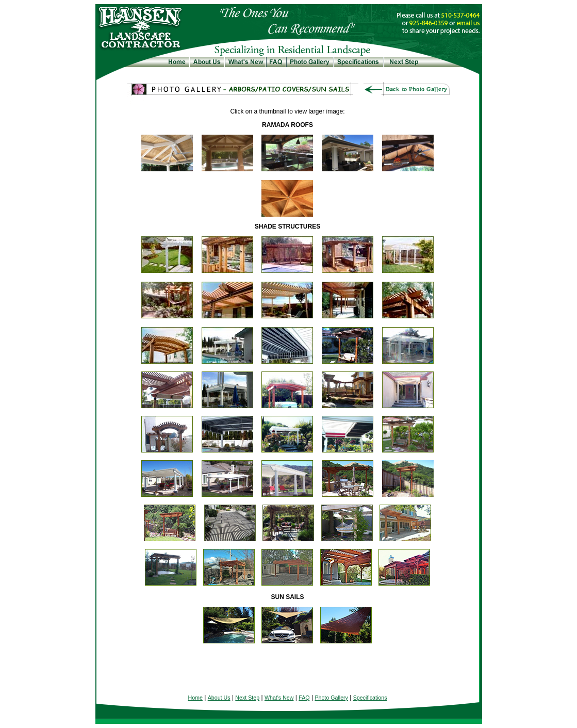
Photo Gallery (331, 698)
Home (195, 698)
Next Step (247, 698)
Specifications (370, 698)
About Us (219, 698)
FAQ (304, 698)
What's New (279, 698)
